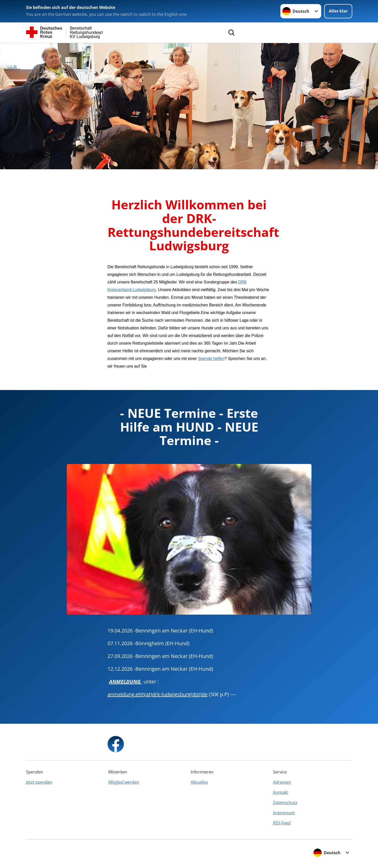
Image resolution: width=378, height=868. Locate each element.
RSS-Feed (282, 823)
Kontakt (281, 792)
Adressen (282, 782)
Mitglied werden (124, 782)
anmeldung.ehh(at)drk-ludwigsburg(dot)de (158, 694)
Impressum (284, 813)
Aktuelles (199, 782)
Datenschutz (285, 802)
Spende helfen (211, 359)
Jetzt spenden (39, 782)
